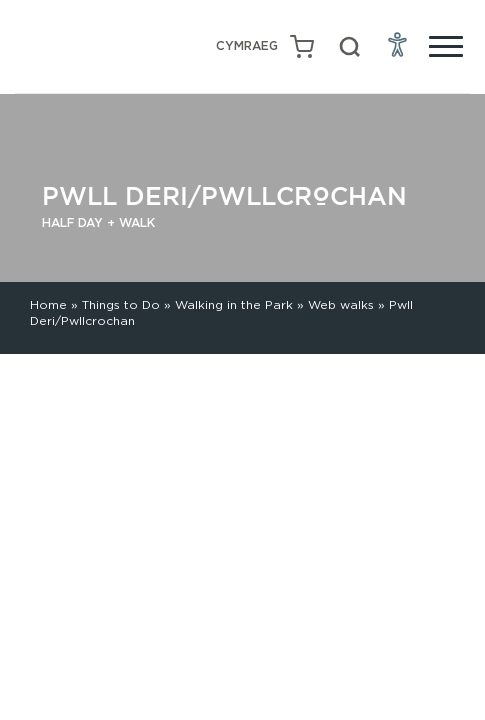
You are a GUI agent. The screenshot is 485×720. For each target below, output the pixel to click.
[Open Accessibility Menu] (398, 44)
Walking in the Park (234, 304)
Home (48, 304)
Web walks (341, 304)
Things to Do (121, 304)
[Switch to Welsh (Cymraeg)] (247, 46)
